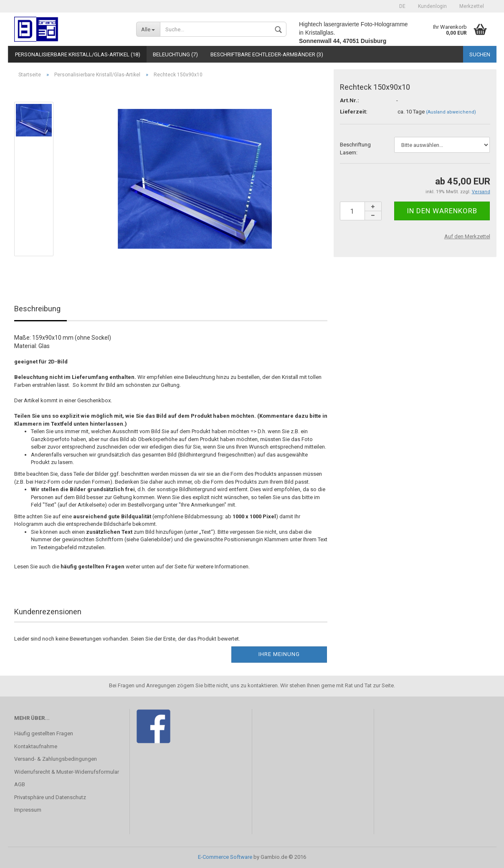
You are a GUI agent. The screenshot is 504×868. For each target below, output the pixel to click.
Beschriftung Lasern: (355, 149)
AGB (20, 784)
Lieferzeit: (354, 112)
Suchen (480, 54)
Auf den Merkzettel (467, 236)
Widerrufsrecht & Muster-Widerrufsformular (67, 772)
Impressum (28, 810)
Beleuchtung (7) (175, 54)
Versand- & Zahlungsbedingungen (56, 759)
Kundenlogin (432, 6)
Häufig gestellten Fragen (44, 733)
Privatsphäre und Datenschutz (50, 797)
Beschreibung (37, 309)
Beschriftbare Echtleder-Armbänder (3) (267, 54)
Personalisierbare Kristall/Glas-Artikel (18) (78, 54)
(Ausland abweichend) (451, 112)
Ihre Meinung (279, 654)
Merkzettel (472, 6)
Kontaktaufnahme (36, 746)
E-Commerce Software (225, 857)
